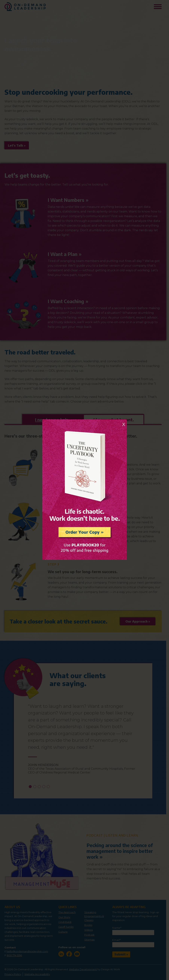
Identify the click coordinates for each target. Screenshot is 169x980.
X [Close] (124, 424)
